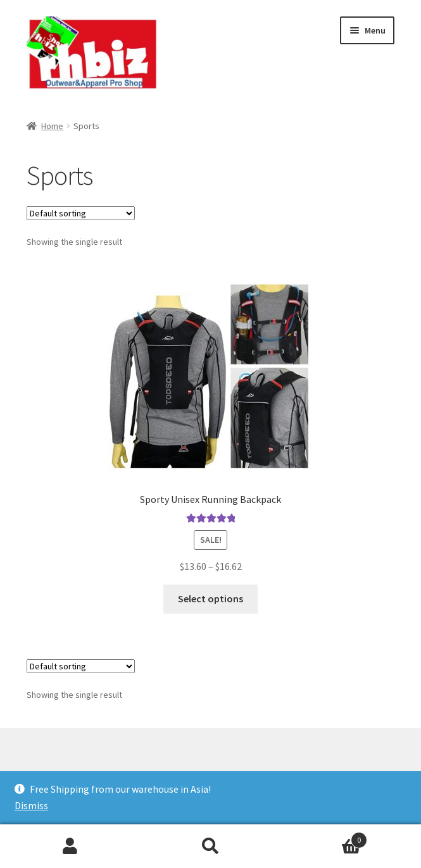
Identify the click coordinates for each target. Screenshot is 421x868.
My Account (70, 846)
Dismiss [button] (31, 805)
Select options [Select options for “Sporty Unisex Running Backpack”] (210, 598)
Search (211, 846)
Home (52, 126)
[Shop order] (81, 213)
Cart (324, 837)
